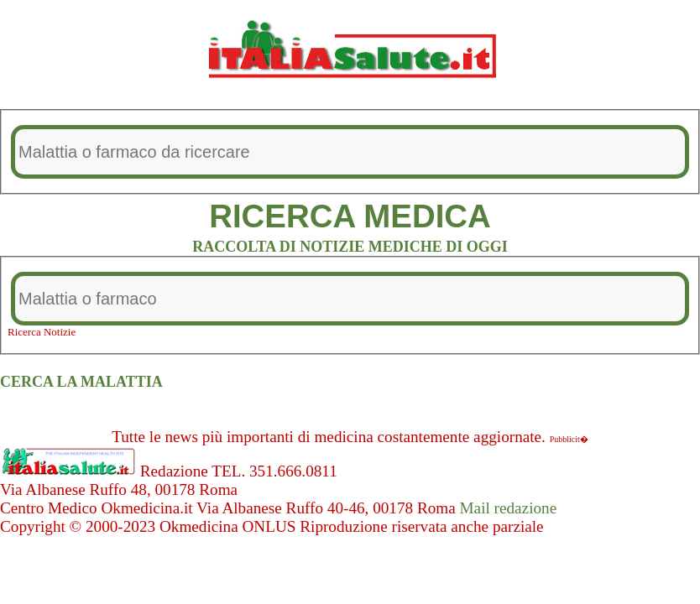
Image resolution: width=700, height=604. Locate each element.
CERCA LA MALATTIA (81, 382)
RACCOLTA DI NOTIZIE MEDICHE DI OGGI (350, 247)
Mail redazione (509, 508)
